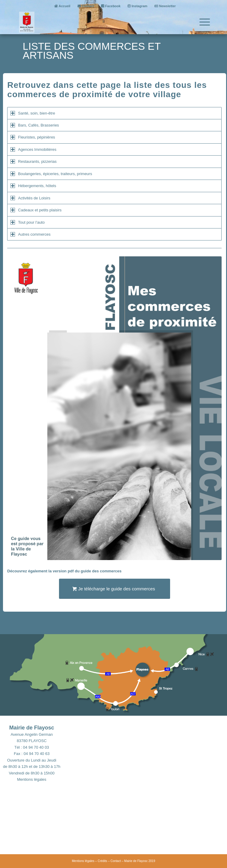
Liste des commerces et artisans (92, 51)
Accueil (62, 6)
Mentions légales (32, 779)
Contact (86, 6)
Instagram (137, 6)
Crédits (102, 861)
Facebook (111, 6)
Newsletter (165, 6)
